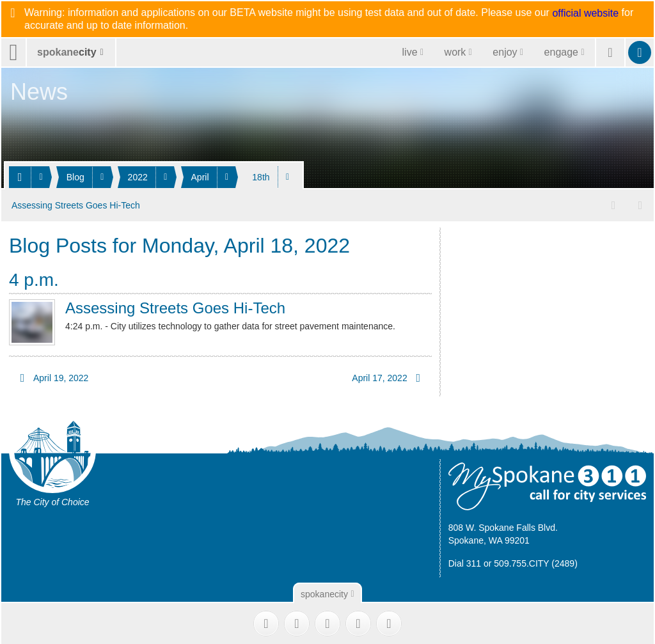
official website (585, 13)
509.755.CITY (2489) (536, 562)
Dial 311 (465, 562)
